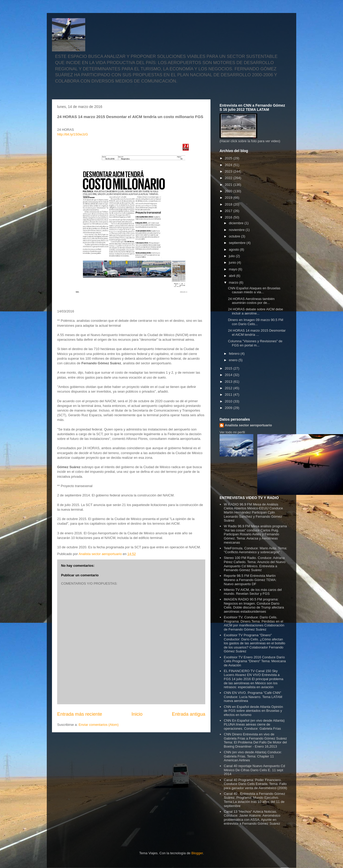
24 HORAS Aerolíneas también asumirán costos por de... (251, 301)
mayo (233, 269)
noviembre (237, 230)
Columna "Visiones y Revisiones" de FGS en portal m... (255, 343)
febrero (235, 354)
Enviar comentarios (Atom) (98, 725)
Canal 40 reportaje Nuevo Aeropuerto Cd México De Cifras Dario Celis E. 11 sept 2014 (254, 770)
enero (234, 360)
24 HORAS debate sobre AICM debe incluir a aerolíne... (255, 311)
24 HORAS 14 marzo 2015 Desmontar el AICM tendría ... (257, 333)
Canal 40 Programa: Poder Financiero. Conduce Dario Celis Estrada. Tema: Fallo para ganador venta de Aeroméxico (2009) (255, 784)
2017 (229, 211)
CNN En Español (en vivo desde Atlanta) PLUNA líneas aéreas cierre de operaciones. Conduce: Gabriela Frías (254, 725)
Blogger (197, 853)
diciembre (237, 223)
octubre (235, 236)
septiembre (238, 243)
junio (233, 262)
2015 (229, 368)
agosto (235, 250)
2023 (229, 171)
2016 (229, 217)
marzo (234, 282)
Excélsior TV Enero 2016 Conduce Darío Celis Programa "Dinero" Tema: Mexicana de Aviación (255, 661)
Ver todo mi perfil (232, 432)
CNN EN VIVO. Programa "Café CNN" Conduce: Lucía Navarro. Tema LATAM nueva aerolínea (253, 697)
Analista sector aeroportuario (248, 425)
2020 (229, 191)
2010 (229, 401)
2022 (229, 178)
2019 (229, 198)
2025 (229, 158)
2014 (229, 375)
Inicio (137, 714)
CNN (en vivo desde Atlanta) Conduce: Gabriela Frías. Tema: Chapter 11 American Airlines (253, 756)
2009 (229, 408)
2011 (229, 395)
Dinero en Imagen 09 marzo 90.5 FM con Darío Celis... (255, 322)
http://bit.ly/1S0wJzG (73, 134)
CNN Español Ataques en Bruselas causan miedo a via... (254, 290)
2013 (229, 382)
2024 (229, 165)
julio (232, 256)
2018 (229, 204)
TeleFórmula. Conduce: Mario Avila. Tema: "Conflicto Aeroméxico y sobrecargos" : (255, 550)
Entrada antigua (189, 714)
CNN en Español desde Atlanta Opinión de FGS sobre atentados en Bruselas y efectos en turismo (253, 711)
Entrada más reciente (80, 714)
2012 (229, 388)
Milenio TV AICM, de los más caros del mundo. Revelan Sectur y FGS (253, 592)
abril (233, 276)
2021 (229, 185)
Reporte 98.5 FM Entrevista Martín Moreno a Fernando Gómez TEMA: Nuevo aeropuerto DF (250, 580)
